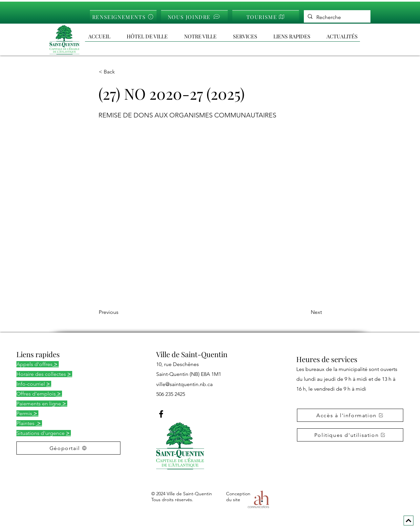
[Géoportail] (68, 448)
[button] (297, 36)
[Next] (305, 312)
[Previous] (120, 312)
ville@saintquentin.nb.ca (184, 384)
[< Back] (120, 72)
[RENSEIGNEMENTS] (123, 17)
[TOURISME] (266, 17)
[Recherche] (336, 17)
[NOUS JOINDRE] (194, 17)
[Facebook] (161, 414)
